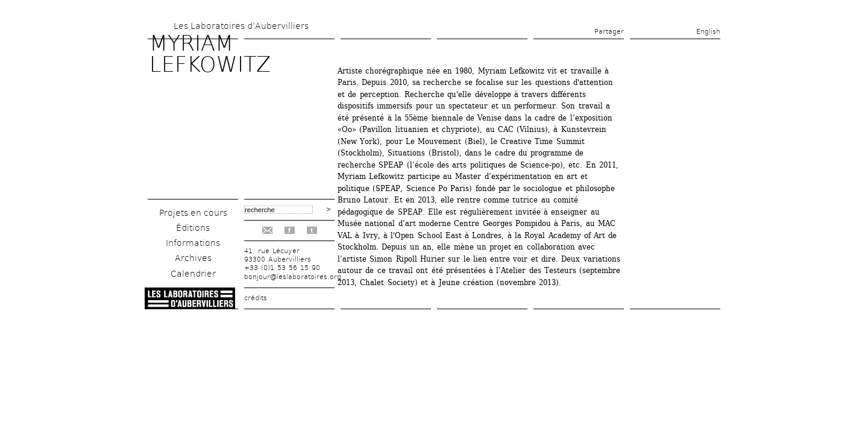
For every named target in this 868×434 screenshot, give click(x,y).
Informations (193, 243)
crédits (256, 298)
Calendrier (193, 274)
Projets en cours (193, 213)
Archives (193, 258)
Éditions (193, 228)
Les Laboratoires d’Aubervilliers (241, 26)
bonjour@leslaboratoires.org (293, 277)
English (708, 32)
